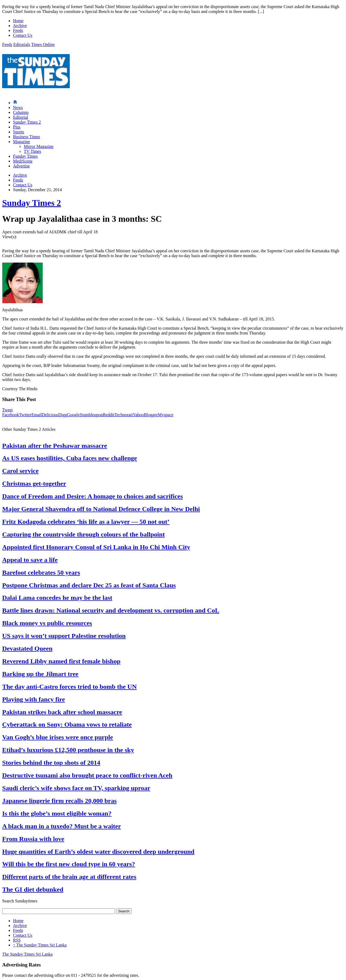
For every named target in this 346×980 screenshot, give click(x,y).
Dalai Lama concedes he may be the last (57, 598)
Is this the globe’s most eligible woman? (57, 813)
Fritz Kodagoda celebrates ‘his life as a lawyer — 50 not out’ (86, 522)
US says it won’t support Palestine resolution (64, 636)
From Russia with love (33, 839)
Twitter (25, 415)
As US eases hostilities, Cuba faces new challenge (70, 458)
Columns (21, 112)
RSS (17, 940)
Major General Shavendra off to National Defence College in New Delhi (101, 509)
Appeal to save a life (30, 560)
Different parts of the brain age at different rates (69, 877)
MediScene (23, 161)
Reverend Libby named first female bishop (61, 661)
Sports (19, 132)
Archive (20, 26)
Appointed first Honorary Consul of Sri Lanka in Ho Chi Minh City (96, 547)
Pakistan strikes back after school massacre (62, 712)
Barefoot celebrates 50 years (41, 572)
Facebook (11, 415)
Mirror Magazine (39, 146)
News (18, 107)
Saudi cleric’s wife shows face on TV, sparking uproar (76, 788)
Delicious (50, 415)
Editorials (22, 44)
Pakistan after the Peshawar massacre (55, 446)
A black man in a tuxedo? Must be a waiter (61, 826)
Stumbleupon (91, 415)
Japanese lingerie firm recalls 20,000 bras (59, 801)
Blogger (151, 415)
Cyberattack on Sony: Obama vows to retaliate (67, 724)
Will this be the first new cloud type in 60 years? (69, 864)
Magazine (21, 142)
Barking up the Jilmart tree (40, 674)
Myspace (166, 415)
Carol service (20, 471)
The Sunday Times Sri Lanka (40, 945)
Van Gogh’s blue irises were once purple (58, 737)
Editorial (21, 117)
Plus (17, 127)
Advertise (21, 166)
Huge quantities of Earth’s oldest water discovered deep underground (98, 852)
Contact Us (23, 35)
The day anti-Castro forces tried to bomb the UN (69, 687)
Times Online (43, 44)
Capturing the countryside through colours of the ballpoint (84, 534)
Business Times (26, 137)
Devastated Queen (27, 648)
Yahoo (138, 415)
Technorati (124, 415)
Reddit (109, 415)
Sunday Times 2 (27, 122)
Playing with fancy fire (34, 699)
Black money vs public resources (47, 623)
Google (73, 415)
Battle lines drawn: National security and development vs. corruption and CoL (111, 610)
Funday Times (25, 156)
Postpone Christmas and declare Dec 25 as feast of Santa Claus (89, 585)
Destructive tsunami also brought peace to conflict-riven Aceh (87, 775)
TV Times (32, 151)
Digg (63, 415)
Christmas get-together (34, 484)
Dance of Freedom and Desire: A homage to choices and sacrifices (92, 496)
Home (18, 21)
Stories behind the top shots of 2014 (51, 763)
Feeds (18, 30)
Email (36, 415)
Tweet (7, 410)
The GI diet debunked (33, 889)
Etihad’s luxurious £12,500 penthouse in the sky (68, 750)
